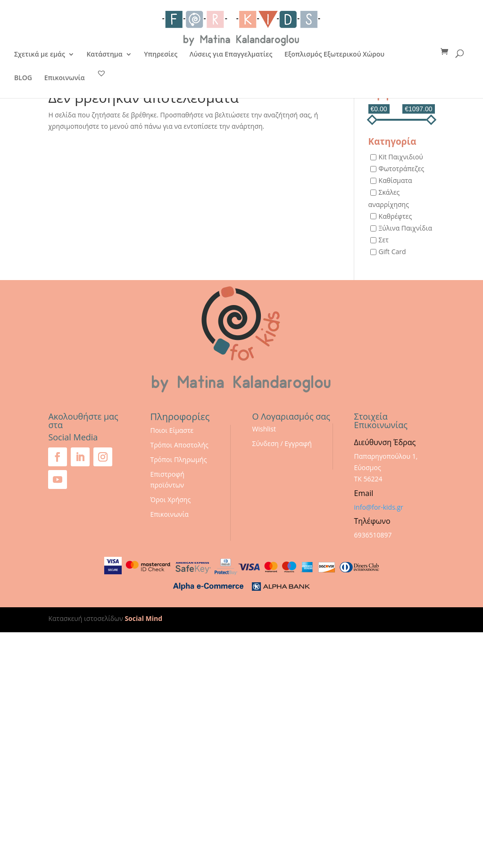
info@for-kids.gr (379, 507)
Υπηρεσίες (161, 55)
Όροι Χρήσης (170, 500)
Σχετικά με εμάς (40, 55)
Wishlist (264, 429)
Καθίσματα (396, 181)
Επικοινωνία (65, 78)
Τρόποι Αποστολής (179, 445)
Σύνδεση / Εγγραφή (282, 443)
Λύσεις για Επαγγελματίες (231, 55)
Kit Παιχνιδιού (401, 157)
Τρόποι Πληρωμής (178, 459)
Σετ (384, 240)
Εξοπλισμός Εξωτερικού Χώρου (334, 55)
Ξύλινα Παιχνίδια (405, 228)
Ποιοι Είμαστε (172, 430)
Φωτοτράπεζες (402, 169)
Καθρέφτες (396, 216)
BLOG (23, 78)
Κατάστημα (104, 55)
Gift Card (392, 252)
